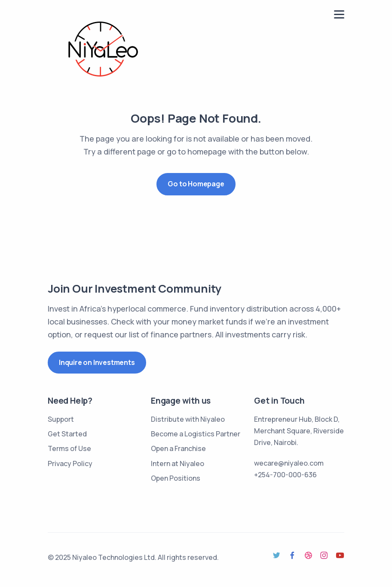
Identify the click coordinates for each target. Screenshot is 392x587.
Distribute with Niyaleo (188, 419)
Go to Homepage (196, 184)
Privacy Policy (70, 463)
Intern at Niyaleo (178, 463)
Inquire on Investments (97, 362)
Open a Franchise (178, 448)
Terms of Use (69, 448)
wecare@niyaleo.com (289, 463)
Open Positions (176, 478)
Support (61, 419)
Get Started (67, 434)
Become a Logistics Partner (196, 434)
